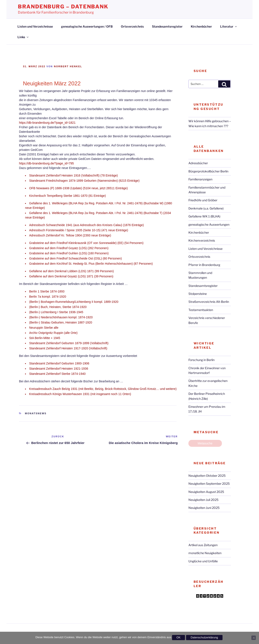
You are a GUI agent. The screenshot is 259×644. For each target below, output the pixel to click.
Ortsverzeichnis (132, 26)
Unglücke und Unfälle (203, 561)
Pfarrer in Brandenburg (204, 265)
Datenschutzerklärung (204, 637)
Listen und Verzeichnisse (35, 26)
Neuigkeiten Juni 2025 (204, 508)
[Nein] (254, 638)
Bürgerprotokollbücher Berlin (208, 171)
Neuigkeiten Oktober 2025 (207, 476)
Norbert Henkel (68, 66)
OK (179, 637)
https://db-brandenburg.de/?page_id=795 (46, 163)
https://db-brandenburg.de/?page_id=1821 (47, 123)
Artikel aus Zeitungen (203, 545)
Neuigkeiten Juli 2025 (203, 500)
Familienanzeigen (200, 179)
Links (23, 37)
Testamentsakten (201, 310)
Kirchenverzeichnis (202, 240)
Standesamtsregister (167, 26)
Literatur (229, 26)
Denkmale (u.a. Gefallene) (206, 208)
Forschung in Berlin (201, 360)
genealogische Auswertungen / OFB (87, 26)
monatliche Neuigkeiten (205, 553)
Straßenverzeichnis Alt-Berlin (209, 302)
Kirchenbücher (201, 26)
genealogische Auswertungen (209, 224)
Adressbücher (198, 163)
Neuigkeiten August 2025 (206, 492)
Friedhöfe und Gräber (203, 200)
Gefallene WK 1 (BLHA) (204, 216)
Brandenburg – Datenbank (63, 7)
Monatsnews (36, 413)
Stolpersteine (198, 294)
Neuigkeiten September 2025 (209, 484)
